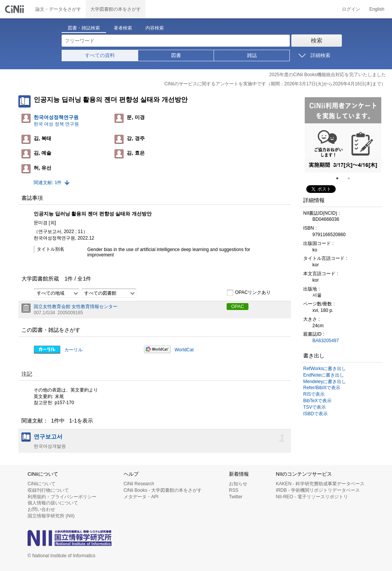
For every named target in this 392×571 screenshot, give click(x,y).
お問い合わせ (41, 509)
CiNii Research (139, 484)
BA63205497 (326, 341)
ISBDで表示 (315, 414)
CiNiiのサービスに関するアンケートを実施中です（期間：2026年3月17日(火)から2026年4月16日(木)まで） (275, 84)
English (377, 9)
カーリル (73, 350)
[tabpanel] (343, 135)
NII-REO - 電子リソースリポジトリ (312, 497)
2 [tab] (352, 178)
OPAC (238, 307)
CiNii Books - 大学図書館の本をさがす (163, 490)
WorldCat (184, 350)
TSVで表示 (314, 407)
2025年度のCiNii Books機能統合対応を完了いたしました (327, 75)
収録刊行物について (48, 490)
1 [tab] (340, 178)
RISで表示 (314, 394)
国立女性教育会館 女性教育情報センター (76, 307)
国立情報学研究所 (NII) (51, 516)
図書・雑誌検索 (84, 28)
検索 (317, 40)
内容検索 (155, 28)
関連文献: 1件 (48, 183)
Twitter (236, 497)
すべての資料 (100, 55)
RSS (234, 490)
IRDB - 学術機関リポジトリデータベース (318, 490)
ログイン (351, 9)
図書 (176, 55)
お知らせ (238, 484)
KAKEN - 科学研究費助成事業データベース (320, 484)
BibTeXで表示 (317, 401)
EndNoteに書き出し (324, 375)
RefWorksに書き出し (325, 369)
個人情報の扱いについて (53, 503)
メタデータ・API (141, 497)
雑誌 (252, 55)
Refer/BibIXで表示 (322, 388)
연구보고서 (48, 437)
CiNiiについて (42, 484)
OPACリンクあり (249, 293)
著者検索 (123, 28)
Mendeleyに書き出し (325, 382)
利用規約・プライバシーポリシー (62, 497)
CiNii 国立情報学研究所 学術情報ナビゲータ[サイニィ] (15, 9)
